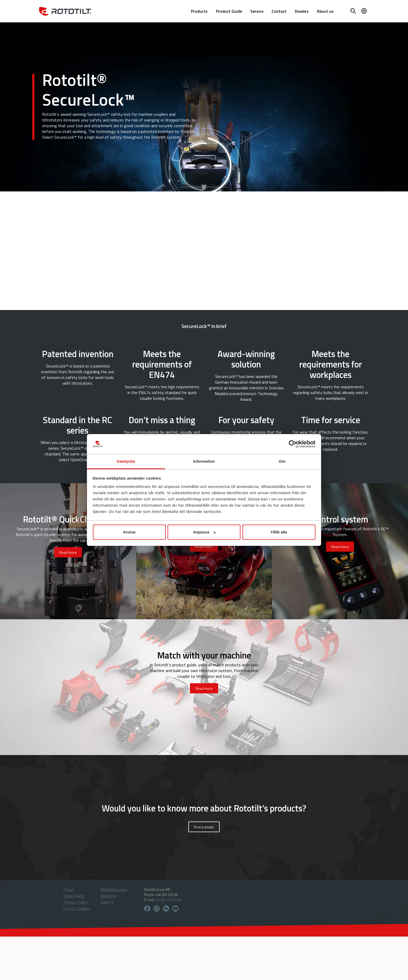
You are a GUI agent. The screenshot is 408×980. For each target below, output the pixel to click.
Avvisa (129, 532)
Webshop (109, 896)
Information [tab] (204, 461)
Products (199, 11)
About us (325, 11)
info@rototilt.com (169, 900)
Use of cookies (77, 908)
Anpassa (204, 532)
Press (69, 889)
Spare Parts (74, 896)
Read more (68, 552)
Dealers (302, 11)
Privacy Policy (76, 902)
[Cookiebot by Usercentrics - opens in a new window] (293, 444)
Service (257, 11)
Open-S (107, 902)
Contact (279, 11)
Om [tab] (282, 461)
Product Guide (229, 11)
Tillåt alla (279, 532)
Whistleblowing (114, 889)
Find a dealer (204, 827)
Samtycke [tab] (126, 461)
